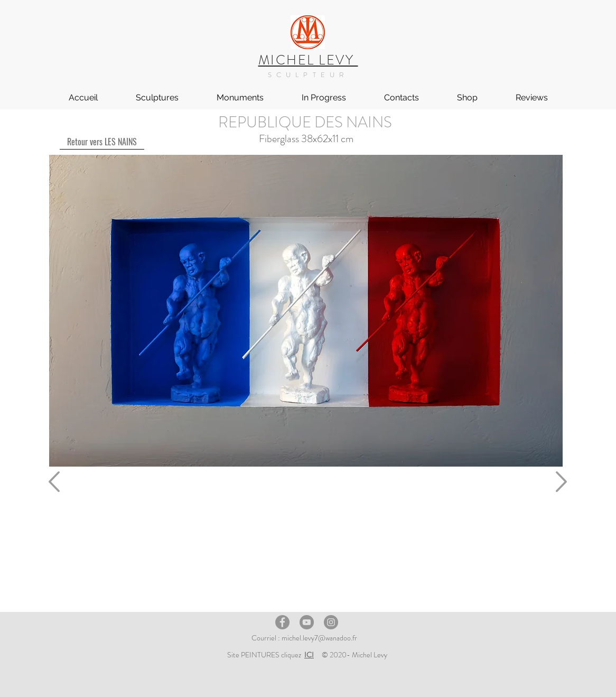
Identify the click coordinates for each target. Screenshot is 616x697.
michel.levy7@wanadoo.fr (319, 638)
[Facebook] (282, 622)
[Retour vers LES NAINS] (102, 142)
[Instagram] (331, 622)
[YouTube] (307, 622)
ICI (309, 655)
